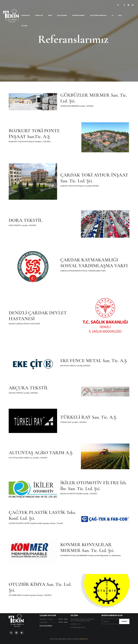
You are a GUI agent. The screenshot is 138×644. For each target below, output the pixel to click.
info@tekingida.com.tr (78, 627)
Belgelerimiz (62, 15)
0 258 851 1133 (76, 624)
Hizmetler (39, 15)
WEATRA (83, 639)
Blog (120, 15)
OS (87, 639)
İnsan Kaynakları (46, 626)
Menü (50, 15)
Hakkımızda (26, 15)
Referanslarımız (78, 15)
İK (112, 15)
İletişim (24, 26)
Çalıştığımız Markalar (98, 15)
